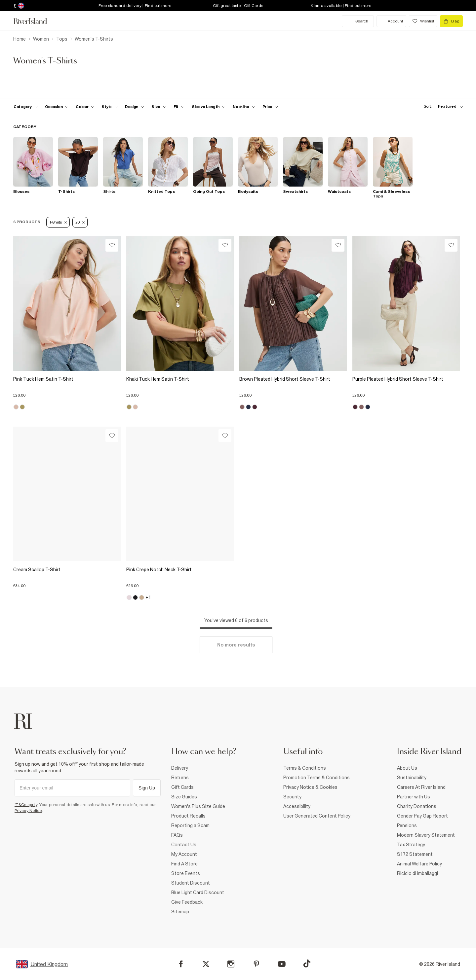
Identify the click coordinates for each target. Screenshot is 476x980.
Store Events (186, 873)
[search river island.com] (358, 21)
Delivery (180, 768)
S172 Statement (415, 854)
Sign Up (147, 788)
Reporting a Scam (190, 825)
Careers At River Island (421, 787)
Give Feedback (187, 902)
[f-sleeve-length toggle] (209, 107)
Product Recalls (188, 816)
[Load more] (236, 645)
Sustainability (412, 778)
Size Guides (184, 797)
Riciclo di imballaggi (417, 873)
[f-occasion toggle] (57, 107)
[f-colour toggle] (85, 107)
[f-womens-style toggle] (110, 107)
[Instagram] (231, 964)
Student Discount (191, 883)
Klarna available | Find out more (341, 6)
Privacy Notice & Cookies (310, 787)
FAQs (177, 835)
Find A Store (184, 864)
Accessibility (297, 806)
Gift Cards (182, 787)
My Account (184, 854)
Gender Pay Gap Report (422, 816)
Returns (180, 778)
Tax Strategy (411, 845)
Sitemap (180, 912)
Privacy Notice (28, 811)
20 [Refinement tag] (80, 222)
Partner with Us (414, 797)
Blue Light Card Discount (198, 892)
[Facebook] (181, 964)
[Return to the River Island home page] (35, 21)
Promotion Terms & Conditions (317, 778)
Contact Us (184, 845)
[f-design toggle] (135, 107)
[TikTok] (307, 963)
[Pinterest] (256, 964)
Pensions (407, 825)
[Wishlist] (112, 245)
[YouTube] (282, 964)
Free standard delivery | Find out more (135, 6)
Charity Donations (417, 806)
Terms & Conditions (305, 768)
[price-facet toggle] (270, 107)
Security (292, 797)
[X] (206, 964)
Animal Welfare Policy (419, 864)
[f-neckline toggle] (244, 107)
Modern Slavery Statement (426, 835)
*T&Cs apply (26, 805)
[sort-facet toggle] (442, 106)
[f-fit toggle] (179, 107)
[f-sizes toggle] (159, 107)
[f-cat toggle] (26, 107)
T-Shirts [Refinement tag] (58, 222)
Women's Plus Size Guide (198, 806)
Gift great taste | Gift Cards (238, 6)
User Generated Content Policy (317, 816)
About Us (407, 768)
